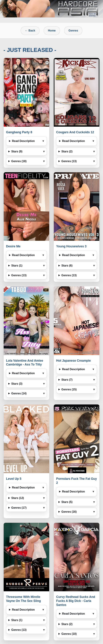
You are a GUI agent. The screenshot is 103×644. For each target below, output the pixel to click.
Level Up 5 (14, 479)
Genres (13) (69, 161)
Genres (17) (19, 508)
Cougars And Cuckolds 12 (75, 132)
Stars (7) (67, 380)
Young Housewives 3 (71, 246)
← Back (30, 31)
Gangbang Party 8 (19, 132)
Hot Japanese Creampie (73, 361)
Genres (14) (19, 393)
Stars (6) (67, 266)
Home (52, 31)
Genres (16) (69, 512)
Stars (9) (17, 151)
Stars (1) (17, 266)
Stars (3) (17, 384)
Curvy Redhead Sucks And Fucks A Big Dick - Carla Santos (76, 601)
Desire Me (13, 246)
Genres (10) (69, 634)
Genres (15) (69, 389)
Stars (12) (18, 498)
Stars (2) (67, 151)
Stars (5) (67, 502)
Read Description (23, 141)
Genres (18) (19, 161)
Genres (73, 31)
